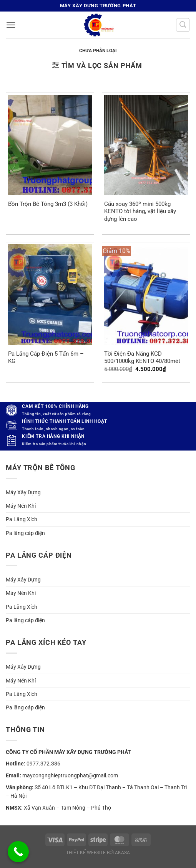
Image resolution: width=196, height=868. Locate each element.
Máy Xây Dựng (23, 492)
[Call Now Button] (18, 852)
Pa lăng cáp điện (25, 533)
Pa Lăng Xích (22, 519)
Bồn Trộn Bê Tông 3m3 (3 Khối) (48, 204)
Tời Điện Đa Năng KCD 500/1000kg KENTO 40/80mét (142, 357)
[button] (11, 25)
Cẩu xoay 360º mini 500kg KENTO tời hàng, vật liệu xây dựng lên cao (140, 211)
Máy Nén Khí (21, 506)
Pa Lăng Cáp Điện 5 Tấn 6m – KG (46, 357)
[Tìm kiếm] (183, 25)
